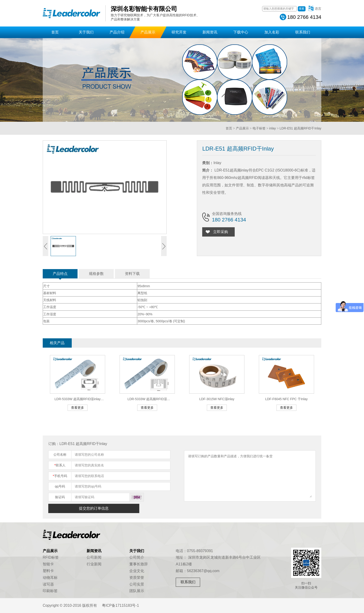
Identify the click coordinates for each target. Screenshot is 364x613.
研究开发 (179, 32)
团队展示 (137, 591)
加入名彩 (272, 32)
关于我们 (86, 32)
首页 (55, 32)
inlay (273, 128)
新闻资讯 (210, 32)
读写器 (48, 584)
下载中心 (241, 32)
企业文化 (137, 571)
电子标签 (259, 128)
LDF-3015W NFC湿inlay (217, 399)
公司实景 (137, 584)
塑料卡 (48, 571)
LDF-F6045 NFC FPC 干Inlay (286, 399)
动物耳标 (50, 578)
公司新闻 (94, 557)
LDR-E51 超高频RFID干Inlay (300, 128)
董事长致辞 (139, 564)
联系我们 (303, 32)
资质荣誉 (137, 578)
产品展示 (148, 32)
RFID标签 (51, 557)
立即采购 (222, 232)
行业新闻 (94, 564)
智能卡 (48, 564)
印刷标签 (50, 591)
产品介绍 (117, 32)
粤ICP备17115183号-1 (120, 605)
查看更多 (78, 408)
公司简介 (137, 557)
